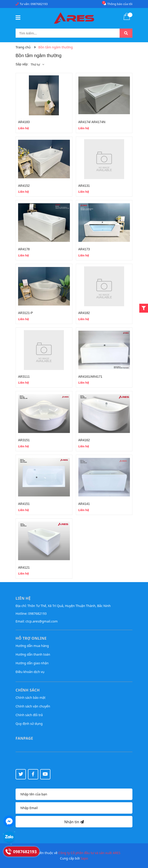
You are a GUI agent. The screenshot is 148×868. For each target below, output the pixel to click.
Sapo (84, 858)
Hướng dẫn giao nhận (32, 663)
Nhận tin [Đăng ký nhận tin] (74, 822)
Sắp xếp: (22, 64)
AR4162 (84, 440)
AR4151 (24, 504)
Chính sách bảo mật (30, 698)
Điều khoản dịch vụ (30, 672)
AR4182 (84, 313)
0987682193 (39, 4)
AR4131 (84, 186)
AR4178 (24, 249)
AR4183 (24, 122)
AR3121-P (26, 313)
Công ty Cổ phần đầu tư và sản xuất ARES (89, 853)
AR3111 (24, 377)
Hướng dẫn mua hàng (32, 646)
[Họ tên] (74, 794)
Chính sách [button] (28, 690)
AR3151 (24, 440)
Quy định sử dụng (29, 724)
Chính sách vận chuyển (33, 706)
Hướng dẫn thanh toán (33, 654)
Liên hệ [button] (23, 598)
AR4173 (84, 249)
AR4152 (24, 186)
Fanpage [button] (24, 738)
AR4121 (24, 567)
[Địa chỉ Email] (74, 808)
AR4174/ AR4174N (92, 122)
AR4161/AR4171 (90, 377)
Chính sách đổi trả (29, 715)
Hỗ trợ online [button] (31, 638)
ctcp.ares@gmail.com (41, 621)
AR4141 (84, 504)
